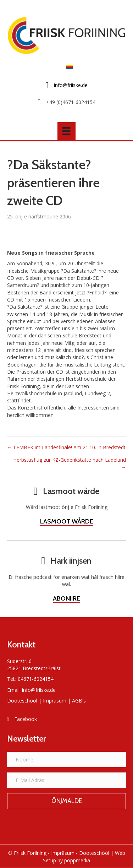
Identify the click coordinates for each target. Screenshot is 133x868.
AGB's (79, 701)
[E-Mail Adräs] (66, 780)
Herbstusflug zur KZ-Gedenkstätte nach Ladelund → (70, 463)
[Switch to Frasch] (68, 67)
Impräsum (55, 701)
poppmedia (77, 860)
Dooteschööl (22, 701)
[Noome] (66, 759)
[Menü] (66, 131)
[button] (66, 801)
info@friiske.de (39, 690)
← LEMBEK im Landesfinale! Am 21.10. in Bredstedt (66, 447)
